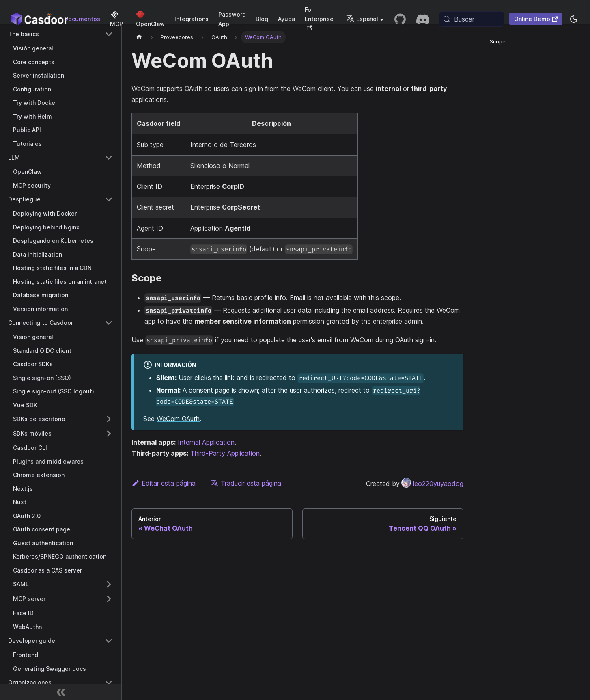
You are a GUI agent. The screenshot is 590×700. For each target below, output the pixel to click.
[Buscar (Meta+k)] (472, 19)
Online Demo (536, 19)
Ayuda (286, 19)
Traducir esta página (246, 483)
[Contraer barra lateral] (61, 692)
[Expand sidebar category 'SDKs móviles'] (109, 434)
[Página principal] (139, 37)
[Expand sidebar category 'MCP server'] (109, 599)
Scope (498, 42)
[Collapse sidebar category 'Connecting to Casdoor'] (109, 323)
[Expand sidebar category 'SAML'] (109, 584)
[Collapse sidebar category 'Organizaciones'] (109, 683)
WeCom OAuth (178, 419)
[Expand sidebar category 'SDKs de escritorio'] (109, 419)
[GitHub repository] (400, 19)
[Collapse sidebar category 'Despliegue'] (109, 199)
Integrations (192, 19)
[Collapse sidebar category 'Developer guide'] (109, 641)
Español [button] (362, 19)
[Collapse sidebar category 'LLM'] (109, 158)
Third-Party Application (225, 453)
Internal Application (206, 442)
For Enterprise (319, 18)
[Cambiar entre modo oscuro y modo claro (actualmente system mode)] (574, 19)
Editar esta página (164, 483)
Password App (232, 19)
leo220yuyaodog (432, 484)
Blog (262, 19)
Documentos (82, 19)
